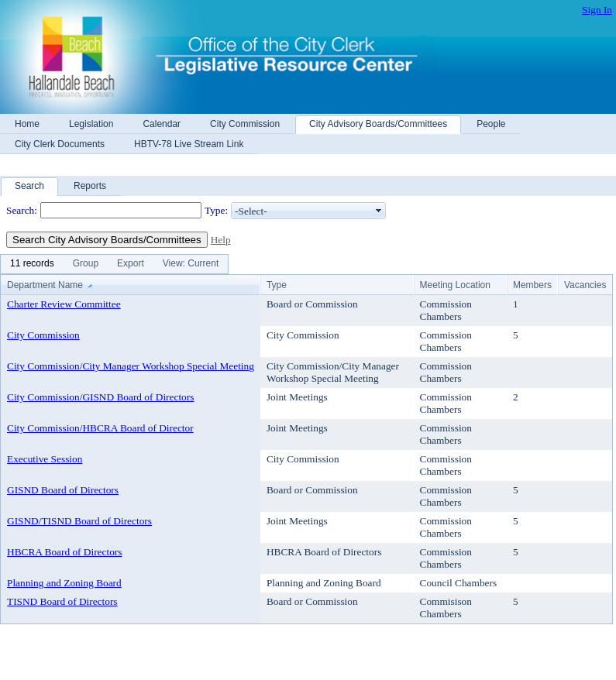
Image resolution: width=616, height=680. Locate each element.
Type (277, 285)
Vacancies (585, 285)
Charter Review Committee (64, 304)
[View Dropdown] (191, 264)
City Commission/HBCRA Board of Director (100, 428)
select (379, 211)
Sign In (597, 10)
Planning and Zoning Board (64, 583)
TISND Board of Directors (62, 601)
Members (532, 285)
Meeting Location (455, 285)
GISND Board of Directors (63, 490)
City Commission (43, 335)
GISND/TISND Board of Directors (79, 521)
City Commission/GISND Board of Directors (100, 397)
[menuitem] (32, 264)
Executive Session (45, 459)
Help (221, 240)
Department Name (45, 285)
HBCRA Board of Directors (64, 552)
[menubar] (114, 264)
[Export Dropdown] (131, 264)
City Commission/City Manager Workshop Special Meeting (131, 366)
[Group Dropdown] (86, 264)
